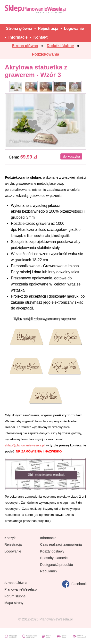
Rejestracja (13, 544)
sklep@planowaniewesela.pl (25, 445)
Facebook (74, 584)
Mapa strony (14, 603)
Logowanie (13, 551)
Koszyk (10, 538)
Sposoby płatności (54, 558)
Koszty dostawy (52, 551)
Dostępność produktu (56, 565)
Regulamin (48, 571)
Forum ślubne (15, 596)
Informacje (48, 538)
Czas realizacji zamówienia (61, 544)
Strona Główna (16, 583)
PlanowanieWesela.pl (21, 589)
